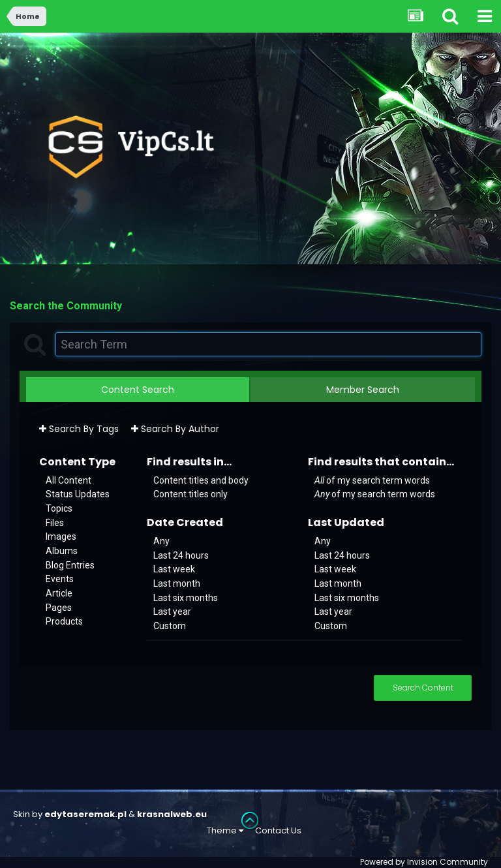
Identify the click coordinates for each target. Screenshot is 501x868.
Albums (62, 551)
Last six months (186, 597)
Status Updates (78, 494)
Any (161, 541)
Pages (59, 607)
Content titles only (190, 494)
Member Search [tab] (363, 390)
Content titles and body (201, 480)
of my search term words (372, 480)
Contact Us (278, 830)
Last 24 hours (181, 555)
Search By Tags (79, 429)
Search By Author (175, 429)
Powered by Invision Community (424, 862)
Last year (172, 612)
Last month (177, 583)
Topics (59, 508)
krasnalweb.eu (172, 814)
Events (60, 579)
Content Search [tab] (138, 390)
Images (61, 536)
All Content (68, 480)
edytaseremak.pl (85, 814)
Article (59, 593)
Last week (174, 569)
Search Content (423, 688)
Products (64, 621)
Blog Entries (70, 565)
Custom (170, 626)
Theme (225, 830)
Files (55, 522)
